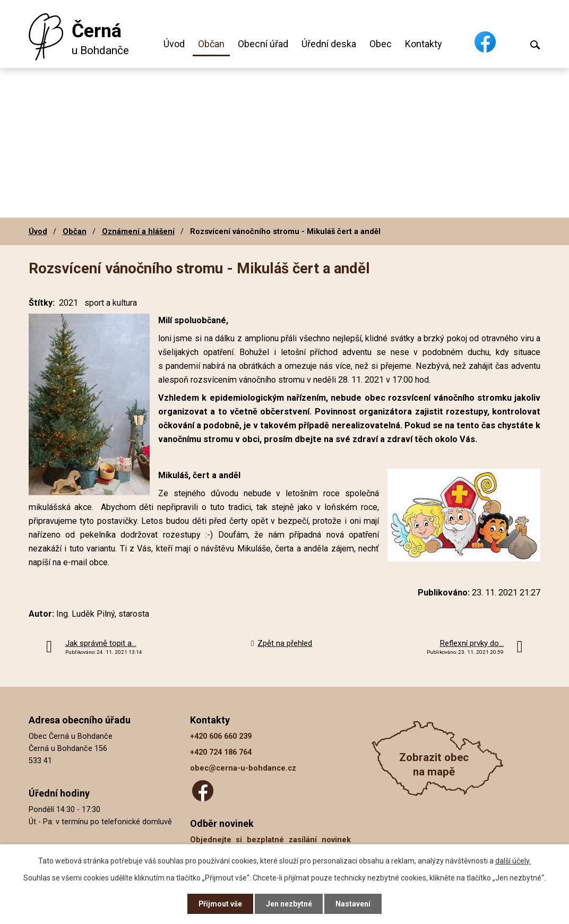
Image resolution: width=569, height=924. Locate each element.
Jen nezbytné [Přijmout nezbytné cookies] (289, 904)
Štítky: (42, 303)
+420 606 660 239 (221, 736)
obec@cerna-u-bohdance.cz (243, 768)
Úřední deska (329, 44)
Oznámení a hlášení (138, 231)
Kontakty (424, 44)
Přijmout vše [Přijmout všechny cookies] (220, 904)
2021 (68, 303)
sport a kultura (111, 303)
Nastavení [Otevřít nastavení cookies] (354, 904)
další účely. (513, 860)
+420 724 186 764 (221, 752)
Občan (211, 44)
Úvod (174, 44)
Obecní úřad (263, 44)
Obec (381, 44)
